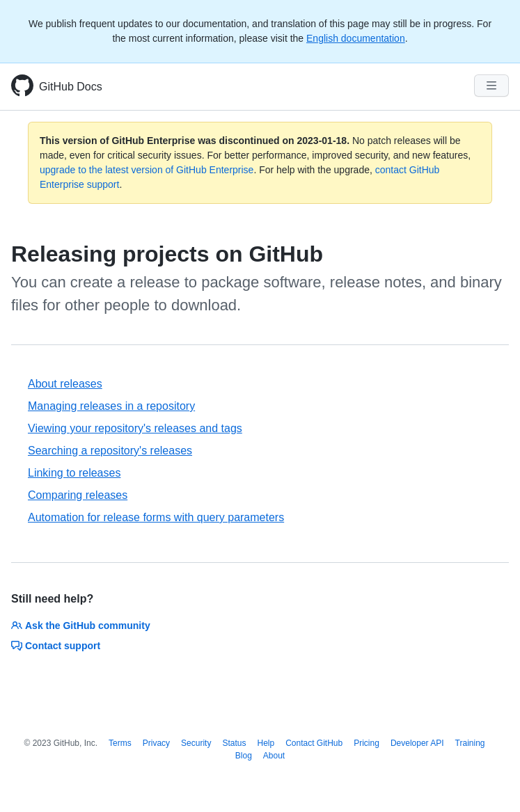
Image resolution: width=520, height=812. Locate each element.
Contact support (56, 646)
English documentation (356, 38)
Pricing (367, 743)
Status (234, 743)
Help (266, 743)
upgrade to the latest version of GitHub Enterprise (147, 170)
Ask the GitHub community (81, 626)
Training (470, 743)
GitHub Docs (71, 87)
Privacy (156, 743)
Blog (244, 756)
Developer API (417, 743)
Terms (120, 743)
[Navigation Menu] (491, 86)
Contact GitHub (314, 743)
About (274, 756)
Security (196, 743)
